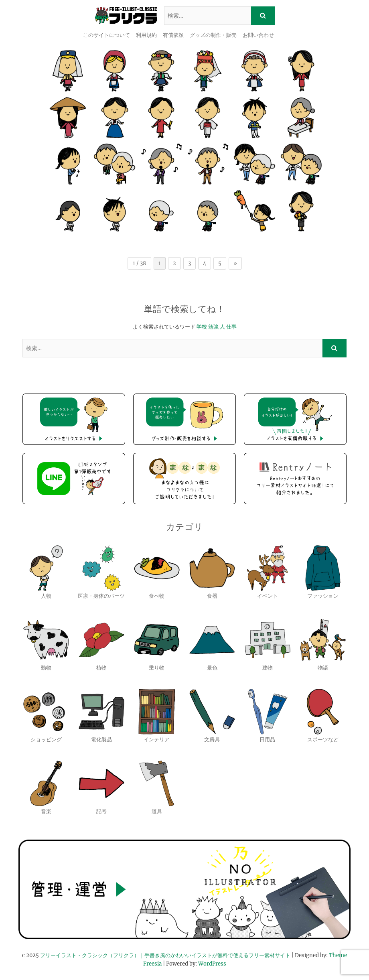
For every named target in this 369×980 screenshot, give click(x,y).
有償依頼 (173, 35)
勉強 (213, 327)
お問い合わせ (258, 35)
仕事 (231, 327)
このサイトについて (106, 35)
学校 (202, 327)
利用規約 (146, 35)
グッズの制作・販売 (213, 35)
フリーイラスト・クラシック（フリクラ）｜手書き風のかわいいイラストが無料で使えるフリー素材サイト (165, 955)
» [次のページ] (235, 263)
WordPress (212, 964)
